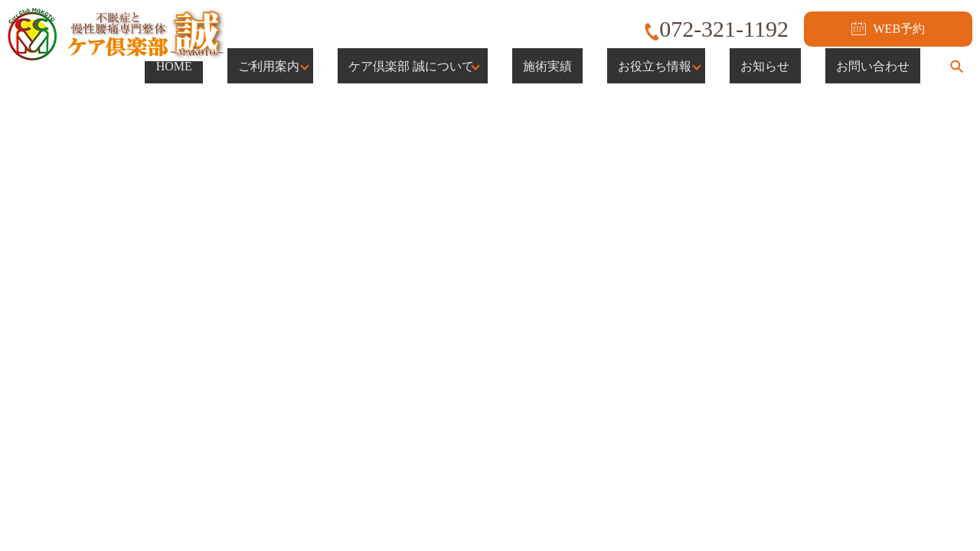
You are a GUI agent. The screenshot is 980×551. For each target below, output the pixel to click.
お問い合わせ (884, 65)
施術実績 (602, 65)
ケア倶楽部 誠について (465, 65)
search (956, 66)
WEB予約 (888, 28)
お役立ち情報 (688, 65)
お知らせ (798, 65)
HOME (250, 65)
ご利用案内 (323, 65)
